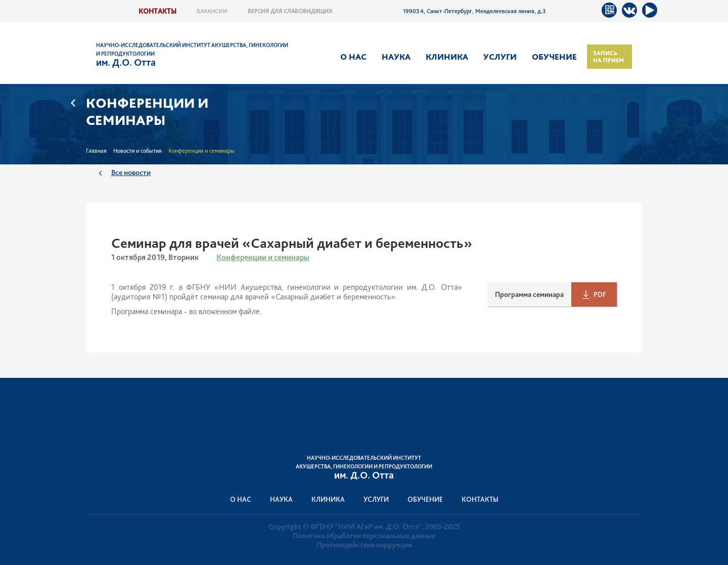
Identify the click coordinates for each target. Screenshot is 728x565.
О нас (353, 57)
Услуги (500, 57)
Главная (96, 151)
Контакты (157, 11)
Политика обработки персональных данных (364, 536)
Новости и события (138, 151)
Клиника (447, 57)
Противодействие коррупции (364, 545)
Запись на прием (608, 57)
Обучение (554, 57)
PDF (600, 294)
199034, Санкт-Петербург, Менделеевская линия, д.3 (474, 11)
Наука (396, 57)
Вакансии (212, 11)
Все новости (131, 172)
